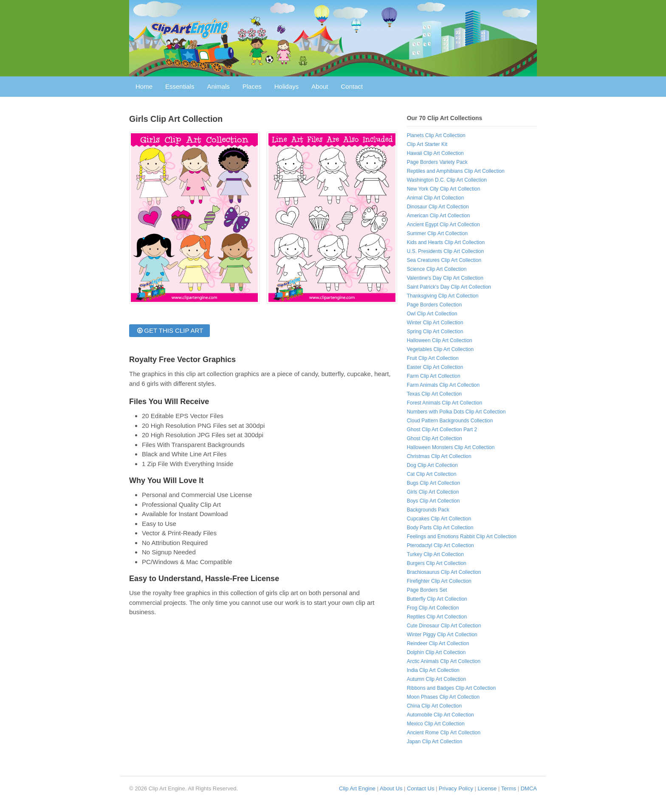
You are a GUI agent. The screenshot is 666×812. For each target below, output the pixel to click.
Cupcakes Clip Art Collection (439, 519)
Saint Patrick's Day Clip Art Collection (449, 287)
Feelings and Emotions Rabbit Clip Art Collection (462, 537)
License (487, 788)
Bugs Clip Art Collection (433, 483)
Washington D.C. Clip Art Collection (447, 180)
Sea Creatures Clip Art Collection (444, 260)
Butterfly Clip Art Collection (437, 599)
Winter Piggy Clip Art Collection (442, 635)
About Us (391, 788)
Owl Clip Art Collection (432, 314)
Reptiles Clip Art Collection (437, 617)
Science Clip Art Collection (437, 269)
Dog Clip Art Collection (432, 465)
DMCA (529, 788)
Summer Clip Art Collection (437, 233)
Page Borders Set (427, 590)
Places (252, 86)
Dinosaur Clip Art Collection (438, 207)
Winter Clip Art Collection (435, 323)
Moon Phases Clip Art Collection (443, 697)
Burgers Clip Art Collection (437, 563)
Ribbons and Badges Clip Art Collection (451, 688)
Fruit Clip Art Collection (433, 358)
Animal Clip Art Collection (436, 198)
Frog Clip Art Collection (433, 608)
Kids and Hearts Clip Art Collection (446, 242)
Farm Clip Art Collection (434, 376)
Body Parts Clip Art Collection (440, 528)
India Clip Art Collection (433, 670)
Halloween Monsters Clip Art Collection (451, 447)
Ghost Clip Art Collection (435, 438)
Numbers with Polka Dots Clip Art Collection (456, 412)
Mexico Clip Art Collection (436, 724)
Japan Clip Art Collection (435, 742)
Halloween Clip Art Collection (440, 340)
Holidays (287, 86)
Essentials (180, 86)
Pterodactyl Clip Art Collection (440, 545)
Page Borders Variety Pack (437, 162)
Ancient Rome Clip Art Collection (444, 733)
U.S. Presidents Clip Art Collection (445, 251)
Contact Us (420, 788)
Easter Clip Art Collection (435, 367)
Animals (218, 86)
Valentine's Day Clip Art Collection (445, 278)
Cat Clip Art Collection (432, 474)
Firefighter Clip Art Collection (439, 581)
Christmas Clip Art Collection (439, 456)
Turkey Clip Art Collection (435, 554)
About (320, 86)
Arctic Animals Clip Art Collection (444, 661)
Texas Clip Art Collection (434, 394)
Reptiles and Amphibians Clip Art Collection (456, 171)
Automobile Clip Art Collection (440, 715)
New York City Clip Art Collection (444, 189)
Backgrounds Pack (428, 510)
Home (144, 86)
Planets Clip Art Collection (436, 135)
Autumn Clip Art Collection (436, 679)
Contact (352, 86)
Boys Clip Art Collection (433, 501)
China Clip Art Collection (434, 706)
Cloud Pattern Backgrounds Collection (450, 421)
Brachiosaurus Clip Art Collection (444, 572)
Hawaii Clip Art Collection (435, 153)
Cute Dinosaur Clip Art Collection (444, 626)
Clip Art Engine (357, 788)
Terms (509, 788)
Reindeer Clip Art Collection (438, 643)
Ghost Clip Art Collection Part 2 (442, 430)
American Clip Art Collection (439, 216)
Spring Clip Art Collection (435, 332)
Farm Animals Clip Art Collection (443, 385)
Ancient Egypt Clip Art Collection (443, 225)
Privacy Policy (456, 788)
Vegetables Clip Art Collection (440, 349)
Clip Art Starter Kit (427, 144)
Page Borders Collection (434, 305)
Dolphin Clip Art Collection (436, 652)
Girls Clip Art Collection (433, 492)
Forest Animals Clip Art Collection (444, 403)
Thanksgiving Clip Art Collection (443, 296)
